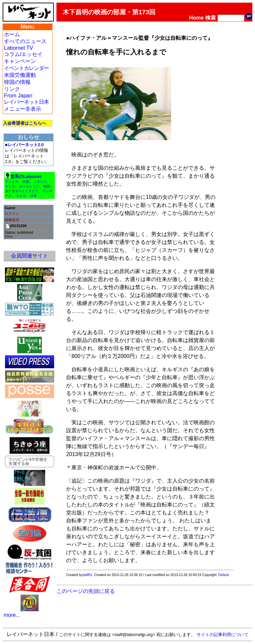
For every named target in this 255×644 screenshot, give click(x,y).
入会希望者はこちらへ (25, 123)
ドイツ (10, 186)
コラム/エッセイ (23, 54)
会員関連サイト (30, 256)
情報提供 (12, 220)
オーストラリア (27, 191)
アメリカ (12, 182)
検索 (211, 18)
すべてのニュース (25, 41)
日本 (34, 196)
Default (223, 575)
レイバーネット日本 (26, 102)
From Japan (18, 96)
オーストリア (29, 186)
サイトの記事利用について (222, 635)
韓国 (47, 186)
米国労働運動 (20, 75)
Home (196, 18)
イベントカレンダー (26, 68)
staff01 (87, 575)
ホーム (12, 34)
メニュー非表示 (23, 109)
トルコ (21, 196)
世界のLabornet (26, 176)
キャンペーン (20, 61)
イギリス (40, 182)
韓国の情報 (17, 82)
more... (12, 615)
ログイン (12, 213)
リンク (12, 89)
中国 (26, 182)
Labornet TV (19, 48)
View (9, 236)
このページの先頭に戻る (86, 591)
